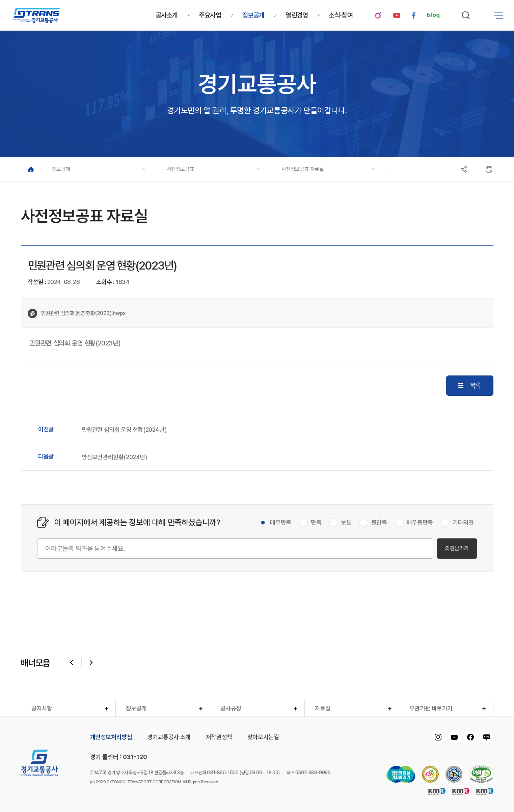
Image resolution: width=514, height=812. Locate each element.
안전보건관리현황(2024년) (114, 457)
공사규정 (231, 708)
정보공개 (136, 708)
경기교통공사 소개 (169, 737)
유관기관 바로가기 (431, 708)
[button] (99, 169)
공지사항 (42, 708)
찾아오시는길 (263, 737)
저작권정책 (219, 737)
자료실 (323, 708)
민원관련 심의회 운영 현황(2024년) (124, 430)
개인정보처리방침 (111, 737)
